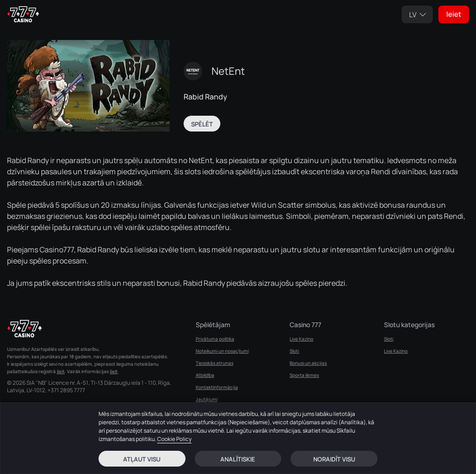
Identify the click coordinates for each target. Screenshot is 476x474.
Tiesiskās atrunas (215, 363)
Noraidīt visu (334, 459)
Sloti (294, 351)
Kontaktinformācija (217, 387)
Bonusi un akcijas (308, 363)
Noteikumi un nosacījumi (222, 351)
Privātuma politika (215, 339)
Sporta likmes (304, 375)
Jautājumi (207, 399)
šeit (61, 371)
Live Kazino (301, 339)
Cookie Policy (174, 439)
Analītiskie (238, 459)
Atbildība (205, 375)
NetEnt (228, 71)
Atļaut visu (142, 459)
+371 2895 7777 (66, 390)
